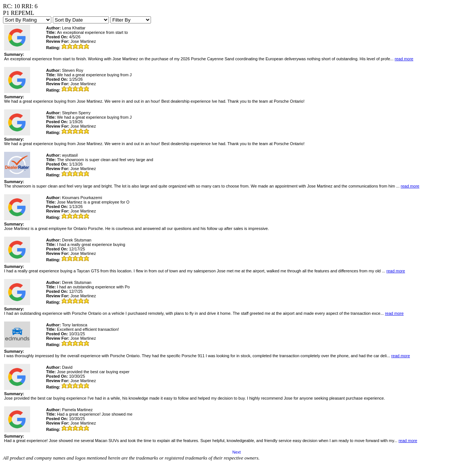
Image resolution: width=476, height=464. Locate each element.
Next (237, 452)
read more (404, 59)
